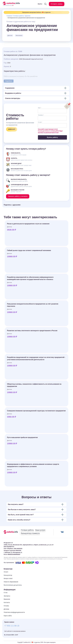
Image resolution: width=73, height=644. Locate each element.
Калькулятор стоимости (30, 533)
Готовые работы (19, 16)
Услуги (6, 572)
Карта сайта (8, 616)
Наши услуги (40, 530)
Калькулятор (8, 575)
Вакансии (7, 599)
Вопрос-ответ (8, 578)
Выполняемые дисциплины (13, 585)
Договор (6, 609)
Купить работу (52, 137)
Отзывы (6, 606)
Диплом (28, 16)
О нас (6, 593)
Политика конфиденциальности (14, 612)
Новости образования (11, 582)
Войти (40, 4)
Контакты (7, 602)
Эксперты (7, 596)
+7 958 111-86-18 (12, 626)
